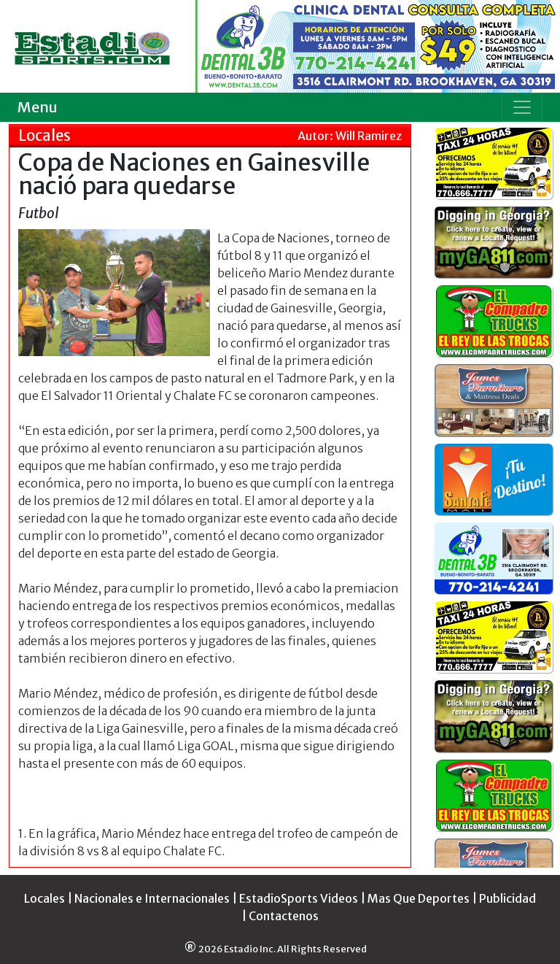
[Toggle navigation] (522, 107)
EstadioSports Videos (299, 898)
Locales (44, 898)
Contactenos (284, 916)
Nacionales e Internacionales (152, 898)
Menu (38, 107)
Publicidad (507, 898)
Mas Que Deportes (419, 898)
